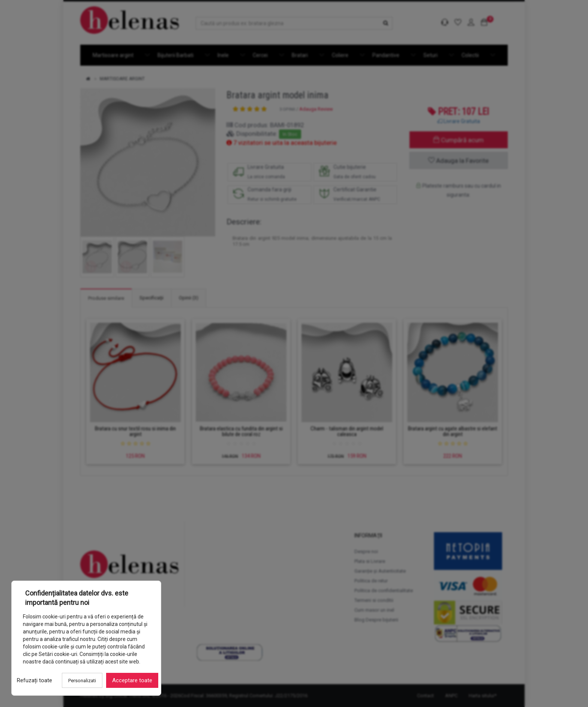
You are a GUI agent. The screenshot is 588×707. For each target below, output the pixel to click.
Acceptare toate (132, 680)
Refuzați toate (34, 680)
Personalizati (82, 681)
